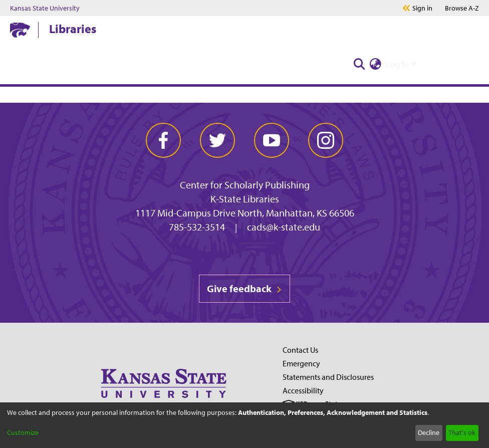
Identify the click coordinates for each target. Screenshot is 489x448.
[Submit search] (359, 64)
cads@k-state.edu (284, 227)
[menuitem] (375, 64)
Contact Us (300, 350)
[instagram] (326, 140)
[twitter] (217, 140)
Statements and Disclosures (328, 377)
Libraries (73, 29)
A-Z (462, 8)
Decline (429, 432)
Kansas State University (45, 8)
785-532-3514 (197, 227)
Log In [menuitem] (397, 64)
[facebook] (163, 140)
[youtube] (272, 140)
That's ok (462, 432)
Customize (23, 432)
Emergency (301, 363)
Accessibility (303, 390)
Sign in (422, 8)
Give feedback (244, 288)
